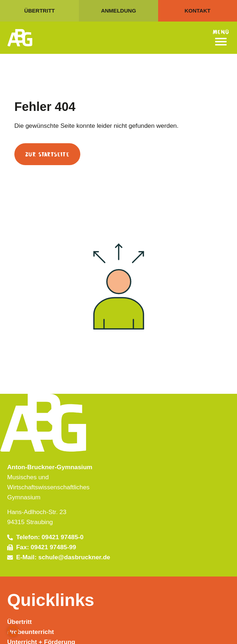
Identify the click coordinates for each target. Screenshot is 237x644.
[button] (13, 631)
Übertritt (20, 622)
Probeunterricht (30, 632)
